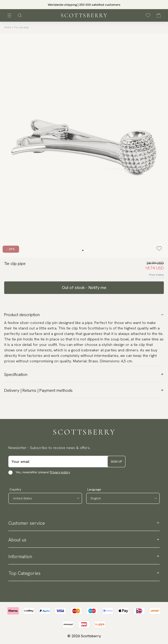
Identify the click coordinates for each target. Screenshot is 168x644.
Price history (157, 275)
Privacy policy (60, 472)
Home (8, 27)
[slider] (84, 5)
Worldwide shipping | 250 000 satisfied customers (84, 5)
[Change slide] (83, 250)
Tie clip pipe (21, 27)
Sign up (116, 462)
